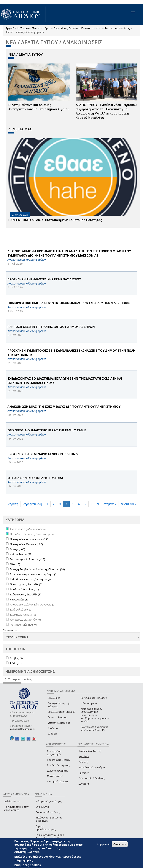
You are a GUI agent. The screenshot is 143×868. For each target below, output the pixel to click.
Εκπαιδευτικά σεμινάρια (92, 768)
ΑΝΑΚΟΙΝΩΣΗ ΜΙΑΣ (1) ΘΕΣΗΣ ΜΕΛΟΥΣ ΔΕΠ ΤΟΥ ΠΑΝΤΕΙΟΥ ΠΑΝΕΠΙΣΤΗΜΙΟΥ (64, 407)
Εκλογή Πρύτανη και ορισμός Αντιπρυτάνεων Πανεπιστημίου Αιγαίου (39, 107)
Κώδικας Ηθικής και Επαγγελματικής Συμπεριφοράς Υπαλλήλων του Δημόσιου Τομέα (95, 715)
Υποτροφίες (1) (19, 599)
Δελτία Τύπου (12, 801)
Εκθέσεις (83, 762)
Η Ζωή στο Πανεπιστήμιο (34, 28)
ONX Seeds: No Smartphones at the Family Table (47, 430)
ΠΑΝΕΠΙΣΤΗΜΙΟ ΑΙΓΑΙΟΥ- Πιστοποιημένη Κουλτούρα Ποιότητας (55, 220)
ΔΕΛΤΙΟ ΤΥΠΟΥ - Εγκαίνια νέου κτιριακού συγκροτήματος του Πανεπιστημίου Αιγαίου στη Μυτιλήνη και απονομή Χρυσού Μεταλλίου (106, 111)
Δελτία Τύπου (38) (21, 554)
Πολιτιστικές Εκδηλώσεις (92, 778)
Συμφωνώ (103, 844)
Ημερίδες (84, 773)
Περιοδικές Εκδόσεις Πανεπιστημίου (77, 28)
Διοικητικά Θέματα (57, 771)
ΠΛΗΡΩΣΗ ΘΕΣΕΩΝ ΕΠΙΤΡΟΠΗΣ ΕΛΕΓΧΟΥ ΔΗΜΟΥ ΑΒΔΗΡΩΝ (51, 327)
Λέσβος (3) (16, 658)
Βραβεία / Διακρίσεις (58, 765)
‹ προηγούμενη (32, 504)
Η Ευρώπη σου (89, 703)
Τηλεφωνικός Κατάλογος (49, 801)
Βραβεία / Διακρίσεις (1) (24, 589)
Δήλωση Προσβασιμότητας (46, 828)
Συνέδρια (84, 784)
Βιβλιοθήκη (54, 698)
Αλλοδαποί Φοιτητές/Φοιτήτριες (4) (31, 579)
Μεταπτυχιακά (55, 776)
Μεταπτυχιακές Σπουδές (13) (27, 559)
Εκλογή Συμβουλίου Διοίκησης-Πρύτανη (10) (37, 569)
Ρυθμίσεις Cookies (28, 865)
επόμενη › (110, 504)
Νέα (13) (15, 564)
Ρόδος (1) (16, 663)
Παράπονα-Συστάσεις (48, 812)
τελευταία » (128, 504)
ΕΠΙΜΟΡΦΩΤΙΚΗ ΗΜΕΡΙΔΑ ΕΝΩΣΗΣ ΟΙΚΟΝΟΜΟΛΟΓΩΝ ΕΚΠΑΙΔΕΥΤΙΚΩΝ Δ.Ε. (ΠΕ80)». (69, 303)
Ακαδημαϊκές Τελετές (90, 751)
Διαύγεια (53, 728)
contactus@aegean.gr (22, 729)
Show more (10, 630)
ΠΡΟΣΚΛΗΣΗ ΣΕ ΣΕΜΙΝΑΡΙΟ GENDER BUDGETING (43, 454)
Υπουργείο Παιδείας (59, 723)
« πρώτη (13, 504)
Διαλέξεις (84, 757)
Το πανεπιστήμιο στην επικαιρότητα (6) (34, 574)
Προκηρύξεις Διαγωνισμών (54, 753)
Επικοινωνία (42, 807)
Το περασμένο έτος (117, 28)
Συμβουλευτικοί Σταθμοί (61, 712)
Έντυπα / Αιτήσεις (57, 717)
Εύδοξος (53, 734)
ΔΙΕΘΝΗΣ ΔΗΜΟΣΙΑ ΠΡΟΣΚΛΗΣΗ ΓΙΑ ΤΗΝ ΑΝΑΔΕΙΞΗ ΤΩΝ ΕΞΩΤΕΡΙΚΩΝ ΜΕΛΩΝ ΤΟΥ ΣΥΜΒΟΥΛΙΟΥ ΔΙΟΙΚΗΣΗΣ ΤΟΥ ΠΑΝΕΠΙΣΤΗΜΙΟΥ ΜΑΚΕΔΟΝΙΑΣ (69, 253)
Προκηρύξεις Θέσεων (59, 760)
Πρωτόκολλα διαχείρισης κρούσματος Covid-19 (94, 729)
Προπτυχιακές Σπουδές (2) (26, 584)
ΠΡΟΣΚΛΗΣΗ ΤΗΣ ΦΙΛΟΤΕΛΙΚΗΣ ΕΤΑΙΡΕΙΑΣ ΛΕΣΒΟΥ (44, 279)
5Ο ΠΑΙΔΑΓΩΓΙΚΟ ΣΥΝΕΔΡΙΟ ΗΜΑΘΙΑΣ (36, 478)
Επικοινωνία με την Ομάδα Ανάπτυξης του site (50, 837)
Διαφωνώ (120, 844)
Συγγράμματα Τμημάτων (94, 698)
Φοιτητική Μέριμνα (57, 782)
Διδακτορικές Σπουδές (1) (26, 594)
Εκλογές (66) (18, 549)
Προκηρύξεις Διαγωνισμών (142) (30, 539)
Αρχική (10, 28)
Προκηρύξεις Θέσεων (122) (26, 544)
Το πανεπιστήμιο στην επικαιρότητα (16, 808)
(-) (7, 679)
